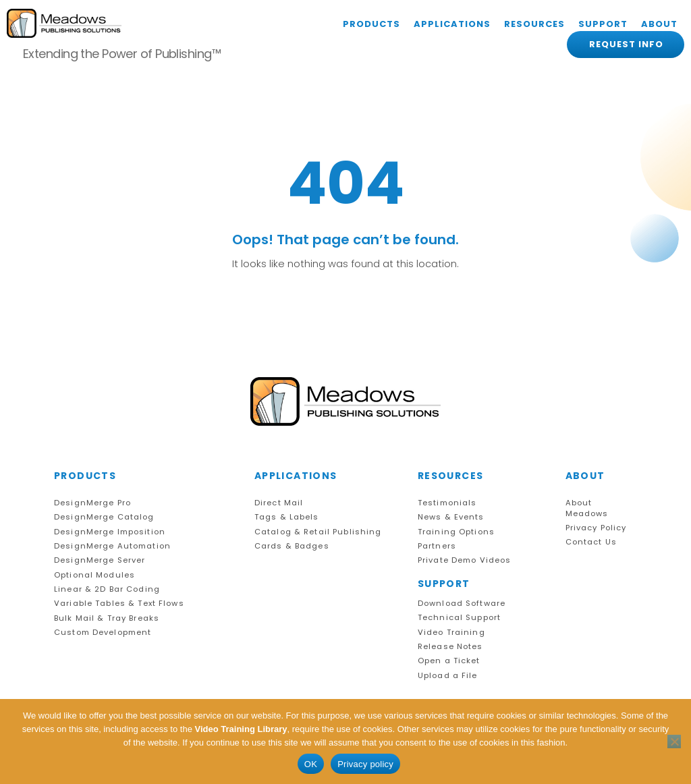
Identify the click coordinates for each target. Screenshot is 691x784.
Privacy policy (365, 764)
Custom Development (103, 633)
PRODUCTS (371, 24)
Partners (437, 546)
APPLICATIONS (452, 24)
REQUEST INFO (626, 44)
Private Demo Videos (465, 560)
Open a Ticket (449, 661)
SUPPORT (603, 24)
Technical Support (459, 618)
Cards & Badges (292, 546)
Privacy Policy (596, 528)
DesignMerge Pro (92, 503)
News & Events (451, 517)
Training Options (456, 532)
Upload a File (448, 676)
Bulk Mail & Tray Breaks (107, 618)
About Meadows (587, 508)
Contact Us (591, 542)
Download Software (462, 604)
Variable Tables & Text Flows (119, 604)
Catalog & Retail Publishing (318, 532)
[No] (674, 741)
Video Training (451, 633)
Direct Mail (279, 503)
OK (311, 764)
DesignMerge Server (100, 560)
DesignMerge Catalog (104, 517)
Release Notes (450, 647)
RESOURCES (534, 24)
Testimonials (447, 503)
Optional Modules (94, 575)
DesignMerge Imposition (110, 532)
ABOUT (659, 24)
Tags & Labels (287, 517)
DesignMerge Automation (112, 546)
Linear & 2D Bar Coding (107, 589)
